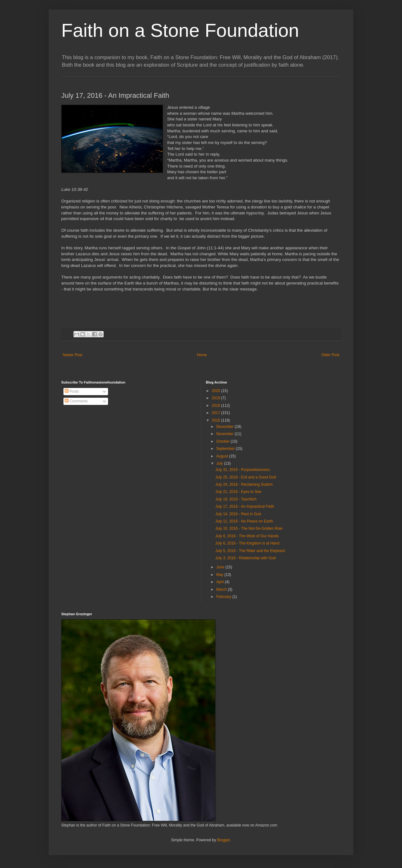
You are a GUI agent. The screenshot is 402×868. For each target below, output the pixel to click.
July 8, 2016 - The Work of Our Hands (247, 536)
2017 (216, 413)
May (220, 575)
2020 (216, 391)
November (225, 434)
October (223, 441)
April (220, 582)
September (226, 449)
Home (202, 355)
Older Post (330, 355)
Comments (76, 401)
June (221, 567)
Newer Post (73, 355)
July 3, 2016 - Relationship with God (245, 558)
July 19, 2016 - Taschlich (236, 499)
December (225, 427)
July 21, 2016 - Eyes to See (238, 492)
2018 (216, 406)
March (222, 589)
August (223, 456)
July (220, 463)
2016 (216, 420)
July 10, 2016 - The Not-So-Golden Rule (249, 528)
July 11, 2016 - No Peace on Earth (244, 521)
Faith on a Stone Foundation (180, 30)
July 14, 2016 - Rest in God (238, 514)
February (224, 597)
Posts (72, 391)
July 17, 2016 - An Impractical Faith (244, 506)
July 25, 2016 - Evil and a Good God (245, 477)
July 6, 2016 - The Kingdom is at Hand (247, 543)
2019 (216, 398)
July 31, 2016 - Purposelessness (242, 470)
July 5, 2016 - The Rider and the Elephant (250, 551)
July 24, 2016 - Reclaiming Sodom (244, 484)
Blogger (223, 840)
